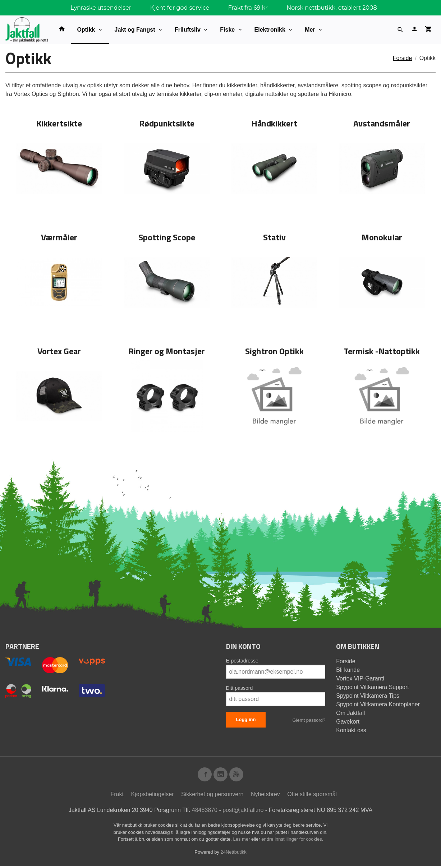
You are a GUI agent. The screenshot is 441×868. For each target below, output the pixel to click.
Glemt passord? (309, 720)
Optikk (86, 30)
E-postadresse (242, 661)
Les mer (242, 841)
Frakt (117, 796)
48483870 (205, 812)
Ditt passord (240, 688)
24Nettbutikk (234, 854)
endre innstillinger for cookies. (292, 841)
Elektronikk (270, 30)
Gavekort (348, 722)
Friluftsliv (188, 30)
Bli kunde (348, 670)
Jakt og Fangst (135, 30)
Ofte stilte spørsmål (312, 796)
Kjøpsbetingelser (152, 796)
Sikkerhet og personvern (212, 796)
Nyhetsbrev (265, 796)
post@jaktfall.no (243, 812)
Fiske (227, 30)
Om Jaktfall (350, 713)
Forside (402, 58)
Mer (310, 30)
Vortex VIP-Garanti (360, 678)
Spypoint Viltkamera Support (372, 687)
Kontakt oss (351, 730)
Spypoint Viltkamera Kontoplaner (378, 704)
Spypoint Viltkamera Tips (368, 696)
